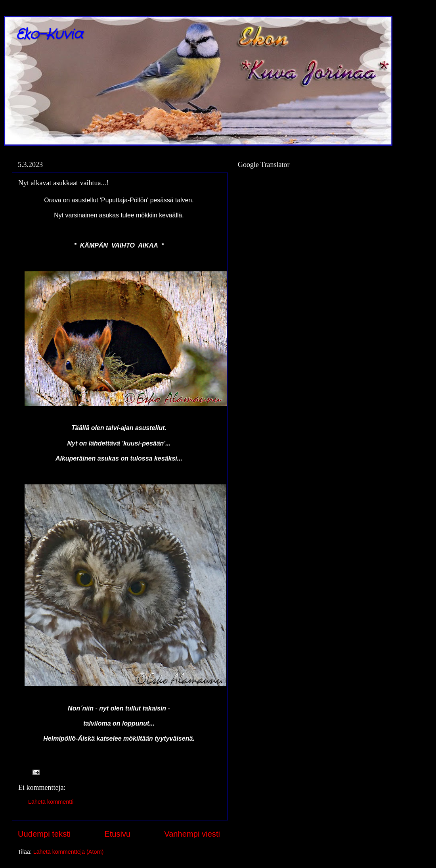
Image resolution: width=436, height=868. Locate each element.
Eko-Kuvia (49, 35)
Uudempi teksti (44, 834)
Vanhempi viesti (192, 834)
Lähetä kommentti (51, 802)
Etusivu (117, 834)
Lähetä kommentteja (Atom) (69, 852)
